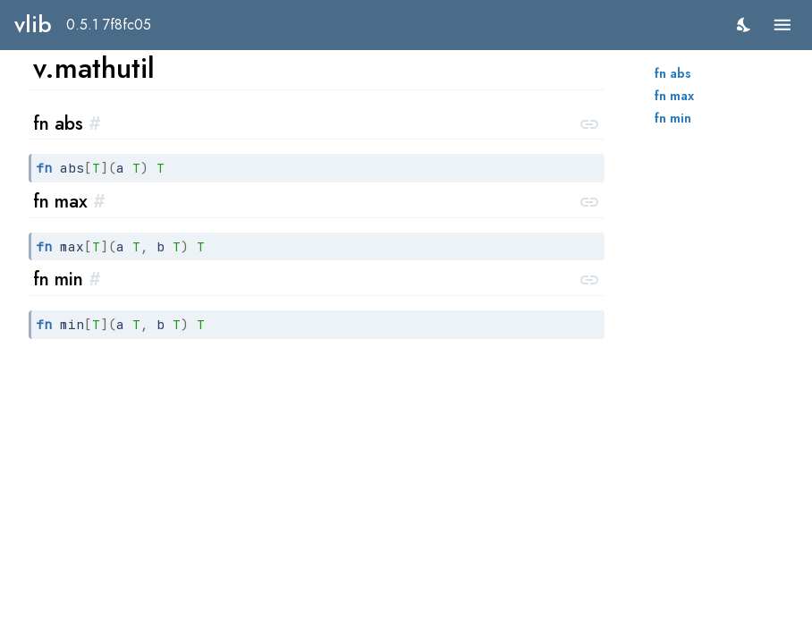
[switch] (744, 25)
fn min (673, 118)
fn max (674, 96)
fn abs (673, 73)
